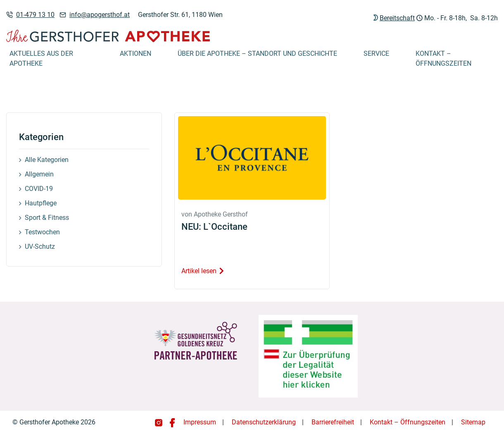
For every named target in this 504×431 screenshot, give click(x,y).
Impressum (200, 422)
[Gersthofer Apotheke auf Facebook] (172, 422)
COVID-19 (39, 189)
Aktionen (136, 54)
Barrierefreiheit (333, 422)
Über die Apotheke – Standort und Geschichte (257, 54)
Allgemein (39, 174)
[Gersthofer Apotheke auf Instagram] (159, 422)
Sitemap (473, 422)
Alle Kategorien (47, 160)
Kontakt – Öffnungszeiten (443, 58)
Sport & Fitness (47, 218)
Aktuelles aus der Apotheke (41, 58)
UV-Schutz (40, 246)
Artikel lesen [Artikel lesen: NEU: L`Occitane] (203, 271)
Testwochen (42, 232)
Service (376, 54)
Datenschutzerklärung (264, 422)
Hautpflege (41, 203)
